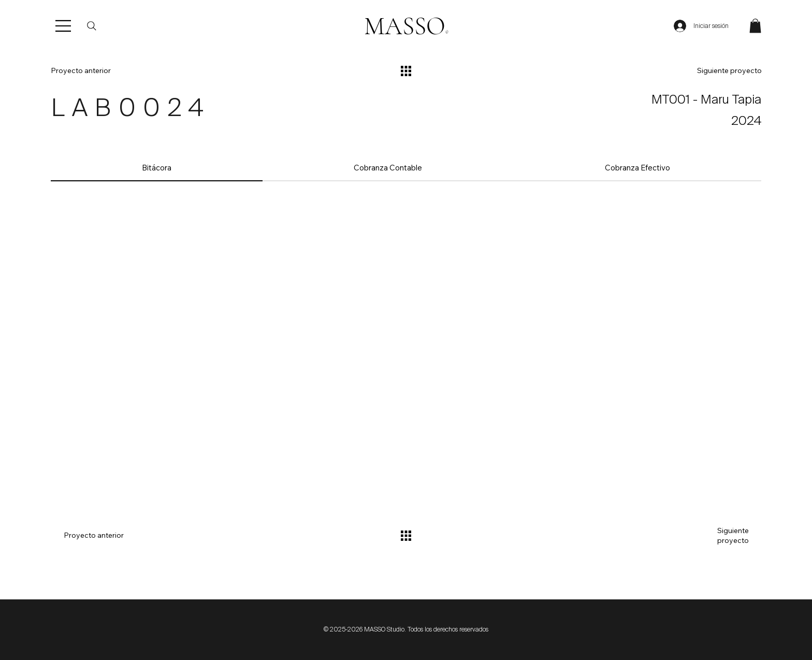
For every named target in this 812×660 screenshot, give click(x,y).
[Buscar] (92, 26)
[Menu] (64, 26)
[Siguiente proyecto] (712, 71)
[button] (755, 26)
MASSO (406, 26)
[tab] (157, 168)
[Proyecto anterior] (100, 71)
